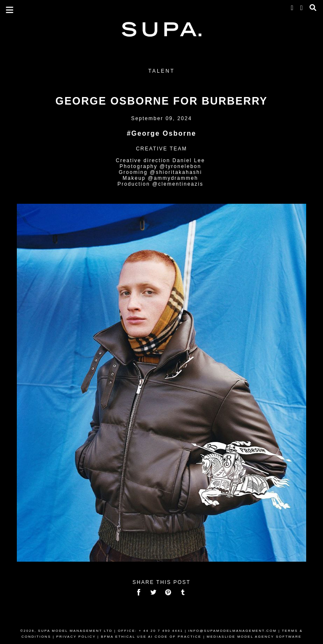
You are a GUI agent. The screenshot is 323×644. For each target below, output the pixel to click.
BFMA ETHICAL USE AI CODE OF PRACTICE (151, 637)
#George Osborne (161, 133)
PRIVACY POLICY (76, 637)
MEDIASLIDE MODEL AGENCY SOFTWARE (254, 637)
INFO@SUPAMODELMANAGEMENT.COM (233, 631)
